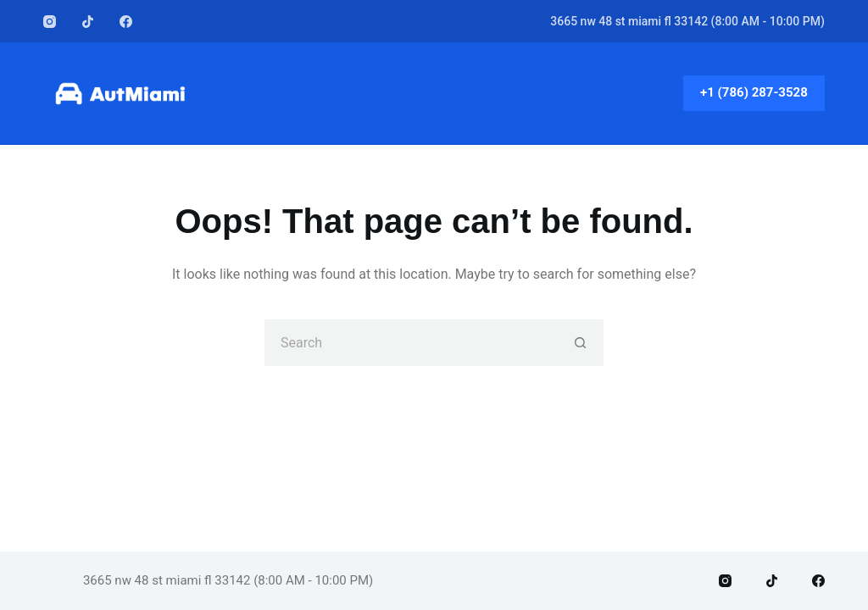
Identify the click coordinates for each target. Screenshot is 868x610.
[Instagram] (50, 22)
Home (434, 93)
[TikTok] (88, 22)
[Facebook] (126, 22)
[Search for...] (411, 343)
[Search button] (580, 343)
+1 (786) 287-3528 (754, 92)
